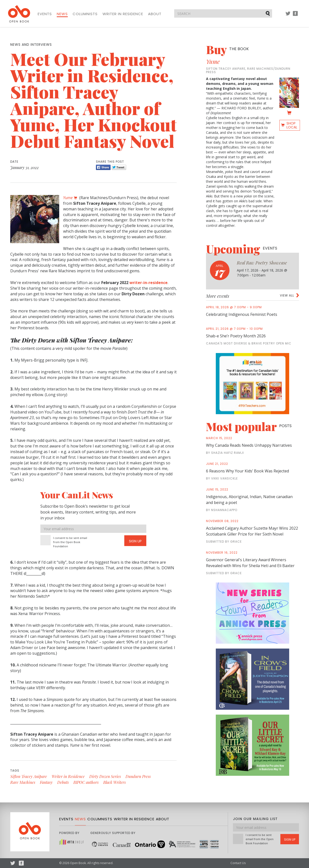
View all (287, 295)
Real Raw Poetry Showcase (262, 263)
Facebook (295, 16)
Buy (227, 49)
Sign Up (135, 541)
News (62, 14)
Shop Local (292, 125)
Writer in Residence (123, 14)
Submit (268, 13)
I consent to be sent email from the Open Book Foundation (70, 542)
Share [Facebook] (103, 167)
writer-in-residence (149, 283)
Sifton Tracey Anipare (29, 776)
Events (45, 14)
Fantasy (46, 782)
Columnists (85, 14)
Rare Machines (23, 782)
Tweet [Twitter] (119, 167)
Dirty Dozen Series (105, 776)
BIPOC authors (86, 782)
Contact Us (238, 863)
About (155, 14)
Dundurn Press (138, 776)
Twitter (288, 16)
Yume (213, 61)
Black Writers (114, 782)
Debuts (63, 782)
